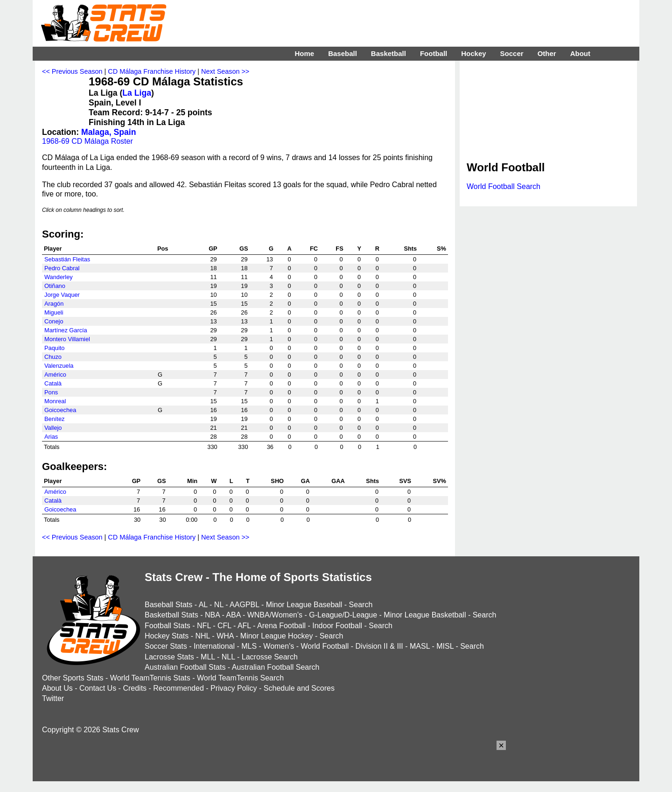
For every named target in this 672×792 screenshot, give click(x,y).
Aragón (54, 304)
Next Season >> (225, 71)
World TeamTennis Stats (150, 678)
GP (213, 249)
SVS (405, 481)
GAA (338, 481)
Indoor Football (337, 626)
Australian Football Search (276, 667)
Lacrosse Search (270, 657)
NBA (212, 615)
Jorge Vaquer (62, 295)
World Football (325, 646)
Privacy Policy (234, 688)
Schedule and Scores (299, 688)
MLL (208, 657)
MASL (420, 646)
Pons (51, 392)
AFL (244, 626)
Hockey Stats (167, 636)
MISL (445, 646)
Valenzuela (59, 366)
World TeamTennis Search (240, 678)
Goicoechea (60, 410)
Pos (163, 249)
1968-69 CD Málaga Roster (87, 141)
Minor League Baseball (304, 605)
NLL (228, 657)
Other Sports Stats (73, 678)
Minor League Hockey (277, 636)
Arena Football (281, 626)
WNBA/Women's (275, 615)
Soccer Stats (166, 646)
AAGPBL (244, 605)
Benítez (54, 419)
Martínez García (66, 330)
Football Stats (168, 626)
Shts (410, 249)
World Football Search (504, 186)
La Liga (137, 93)
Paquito (54, 348)
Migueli (54, 312)
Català (53, 383)
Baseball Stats (168, 605)
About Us (57, 688)
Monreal (55, 401)
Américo (55, 375)
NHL (202, 636)
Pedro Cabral (62, 268)
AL (203, 605)
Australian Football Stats (185, 667)
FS (339, 249)
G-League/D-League (343, 615)
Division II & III (379, 646)
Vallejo (53, 428)
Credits (135, 688)
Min (192, 481)
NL (219, 605)
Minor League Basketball (425, 615)
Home (304, 53)
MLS (249, 646)
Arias (51, 437)
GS (244, 249)
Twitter (53, 698)
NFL (204, 626)
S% (441, 249)
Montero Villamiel (67, 339)
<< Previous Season (72, 71)
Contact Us (98, 688)
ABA (233, 615)
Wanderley (59, 277)
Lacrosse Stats (169, 657)
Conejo (54, 321)
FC (314, 249)
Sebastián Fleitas (67, 259)
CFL (224, 626)
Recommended (178, 688)
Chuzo (53, 357)
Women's (279, 646)
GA (305, 481)
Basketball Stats (171, 615)
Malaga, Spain (108, 132)
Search (361, 605)
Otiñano (55, 286)
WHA (225, 636)
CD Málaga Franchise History (152, 71)
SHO (277, 481)
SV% (440, 481)
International (214, 646)
